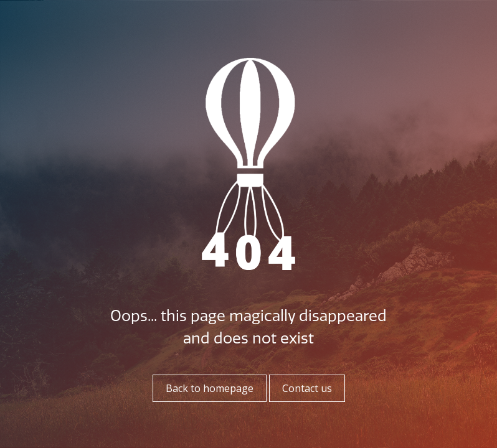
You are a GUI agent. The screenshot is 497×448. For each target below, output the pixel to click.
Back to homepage (210, 388)
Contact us (307, 388)
